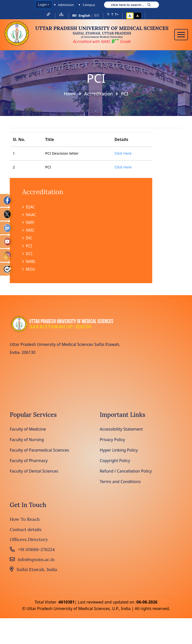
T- (109, 14)
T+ (117, 14)
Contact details (25, 531)
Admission (66, 5)
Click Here (123, 153)
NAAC (29, 215)
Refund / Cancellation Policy (126, 473)
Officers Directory (29, 541)
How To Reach (25, 521)
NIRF (28, 223)
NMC (29, 231)
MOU (29, 271)
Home (70, 93)
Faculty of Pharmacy (29, 462)
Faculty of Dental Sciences (34, 473)
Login (42, 4)
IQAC (29, 207)
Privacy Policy (112, 441)
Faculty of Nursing (27, 441)
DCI (27, 255)
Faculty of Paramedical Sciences (39, 452)
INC (27, 239)
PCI (27, 247)
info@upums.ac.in (32, 561)
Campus (89, 5)
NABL (29, 263)
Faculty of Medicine (28, 431)
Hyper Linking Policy (119, 452)
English (84, 15)
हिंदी (97, 15)
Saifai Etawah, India (33, 571)
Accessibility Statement (121, 431)
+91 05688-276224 (32, 551)
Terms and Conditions (120, 483)
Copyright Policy (115, 462)
